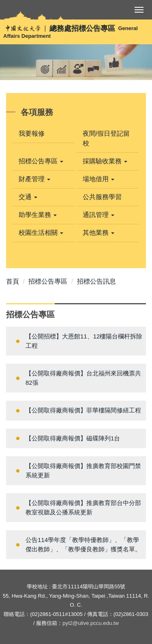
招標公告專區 (48, 281)
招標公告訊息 (96, 281)
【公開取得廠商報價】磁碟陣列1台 (73, 438)
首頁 (13, 281)
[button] (44, 161)
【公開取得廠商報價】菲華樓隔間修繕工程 (83, 410)
